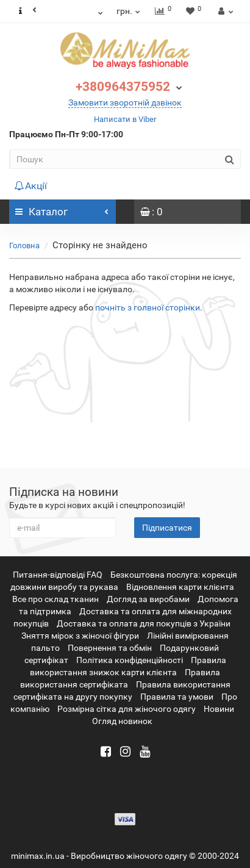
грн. (129, 11)
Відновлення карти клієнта (180, 587)
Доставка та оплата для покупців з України (144, 623)
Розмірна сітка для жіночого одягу (127, 709)
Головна (24, 246)
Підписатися (167, 528)
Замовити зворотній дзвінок (125, 102)
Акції (30, 186)
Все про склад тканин (55, 599)
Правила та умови (177, 697)
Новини (219, 709)
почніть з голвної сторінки (148, 307)
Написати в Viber (125, 119)
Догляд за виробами (148, 599)
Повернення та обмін (110, 648)
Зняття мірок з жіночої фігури (80, 636)
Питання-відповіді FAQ (58, 575)
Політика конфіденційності (130, 660)
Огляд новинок (122, 721)
